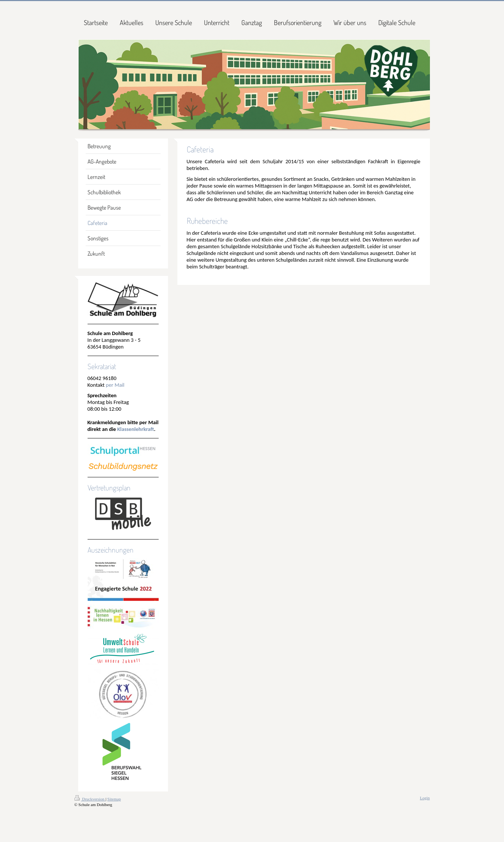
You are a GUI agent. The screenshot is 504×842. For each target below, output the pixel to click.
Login (425, 798)
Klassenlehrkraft (135, 429)
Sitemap (114, 799)
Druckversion (90, 799)
